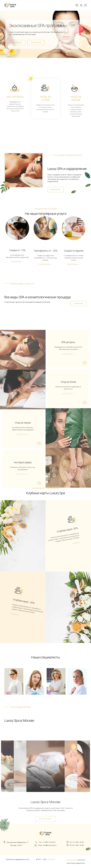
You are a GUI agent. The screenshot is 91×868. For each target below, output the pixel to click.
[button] (17, 43)
